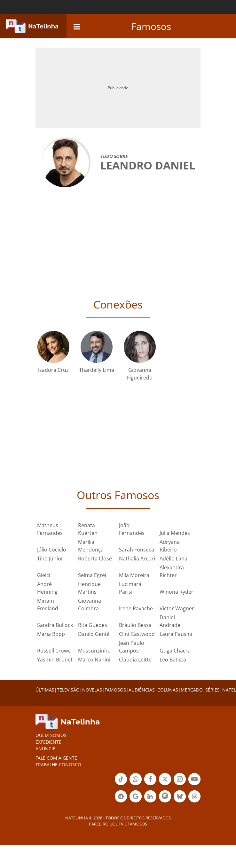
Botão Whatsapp (136, 780)
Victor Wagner (177, 608)
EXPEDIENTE (48, 742)
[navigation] (77, 26)
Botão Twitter (165, 780)
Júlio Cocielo (52, 550)
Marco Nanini (94, 660)
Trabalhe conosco (58, 765)
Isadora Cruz (53, 370)
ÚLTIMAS (45, 690)
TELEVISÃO (68, 690)
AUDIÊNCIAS (142, 690)
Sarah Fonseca (137, 550)
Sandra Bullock (55, 625)
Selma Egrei (92, 575)
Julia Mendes (175, 533)
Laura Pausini (176, 634)
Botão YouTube (194, 780)
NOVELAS (92, 690)
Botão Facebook (150, 780)
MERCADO (192, 690)
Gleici (44, 575)
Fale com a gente (56, 758)
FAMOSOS (115, 690)
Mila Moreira (134, 575)
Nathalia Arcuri (137, 559)
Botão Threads (194, 797)
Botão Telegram (121, 797)
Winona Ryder (177, 592)
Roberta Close (95, 559)
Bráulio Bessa (135, 625)
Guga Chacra (175, 651)
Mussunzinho (94, 651)
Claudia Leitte (135, 660)
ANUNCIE (45, 749)
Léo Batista (173, 660)
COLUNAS (168, 690)
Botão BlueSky (180, 797)
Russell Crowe (54, 651)
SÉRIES (212, 690)
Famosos (151, 26)
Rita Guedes (93, 625)
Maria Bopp (51, 634)
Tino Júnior (50, 559)
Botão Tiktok (121, 780)
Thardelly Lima (97, 370)
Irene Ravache (136, 608)
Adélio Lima (173, 559)
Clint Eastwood (137, 634)
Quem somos (51, 735)
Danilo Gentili (94, 634)
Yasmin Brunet (55, 660)
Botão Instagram (180, 780)
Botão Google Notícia (136, 797)
